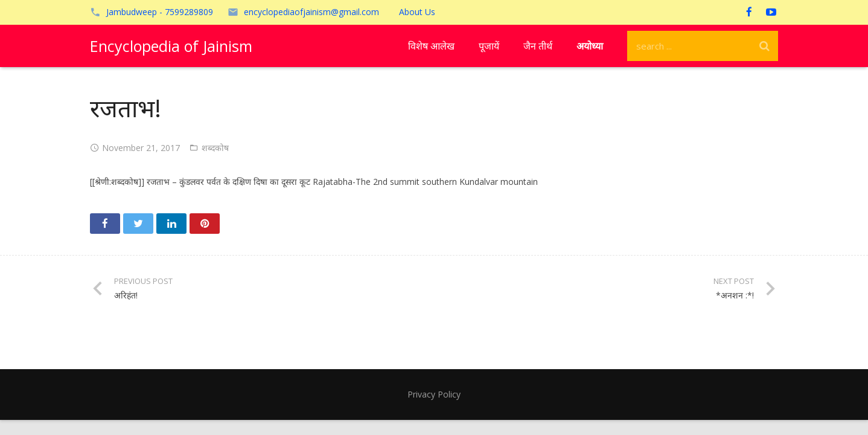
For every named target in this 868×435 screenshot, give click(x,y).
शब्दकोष (215, 148)
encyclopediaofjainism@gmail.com (311, 12)
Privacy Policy (434, 394)
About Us (417, 12)
